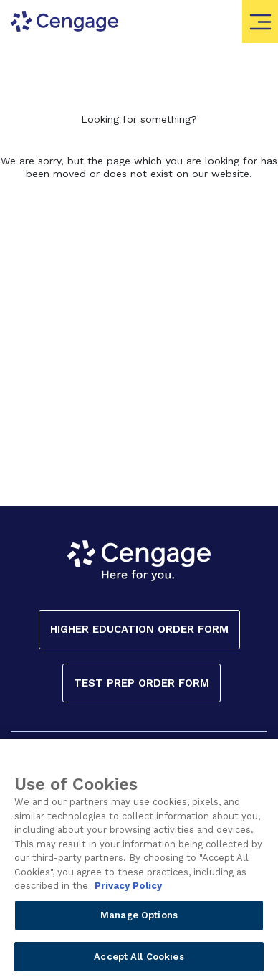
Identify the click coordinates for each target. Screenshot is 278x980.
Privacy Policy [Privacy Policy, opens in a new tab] (128, 891)
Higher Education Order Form (139, 629)
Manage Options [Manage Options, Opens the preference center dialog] (139, 920)
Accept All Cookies (139, 962)
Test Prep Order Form (142, 683)
